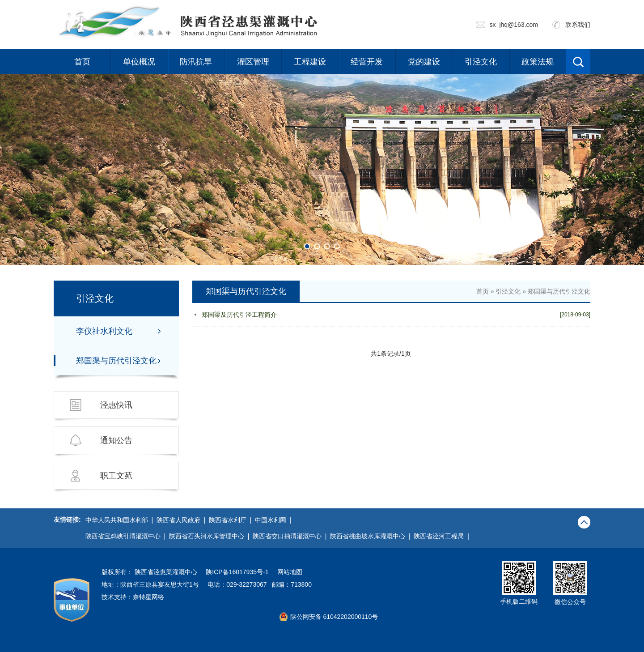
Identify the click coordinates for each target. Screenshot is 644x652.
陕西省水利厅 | (232, 520)
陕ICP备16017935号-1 (237, 572)
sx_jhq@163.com (514, 25)
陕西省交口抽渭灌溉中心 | (291, 536)
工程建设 (310, 62)
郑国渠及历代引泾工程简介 (239, 315)
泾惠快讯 (116, 405)
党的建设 (424, 62)
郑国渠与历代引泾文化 (116, 361)
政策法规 (538, 62)
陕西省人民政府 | (183, 520)
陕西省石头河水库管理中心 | (211, 536)
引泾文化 (481, 62)
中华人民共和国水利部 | (121, 520)
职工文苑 (116, 476)
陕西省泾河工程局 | (443, 536)
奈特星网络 (148, 597)
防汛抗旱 (196, 62)
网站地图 (290, 572)
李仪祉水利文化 (104, 331)
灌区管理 (253, 62)
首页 (82, 62)
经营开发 (367, 62)
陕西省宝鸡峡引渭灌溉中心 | (127, 536)
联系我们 (578, 25)
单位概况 (139, 62)
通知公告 (116, 440)
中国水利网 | (275, 520)
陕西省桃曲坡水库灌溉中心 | (372, 536)
